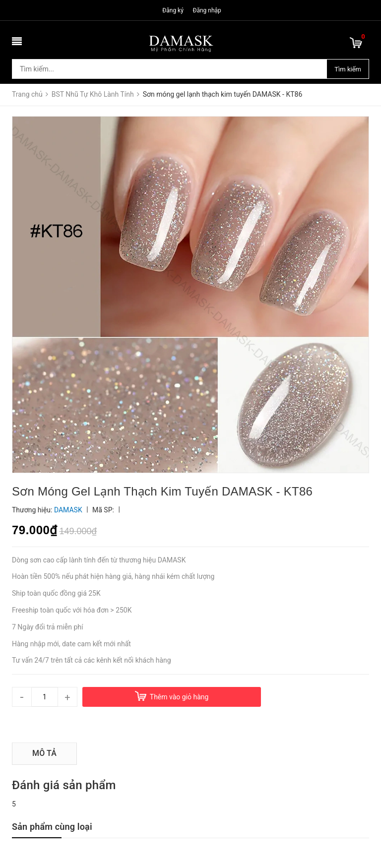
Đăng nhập (207, 10)
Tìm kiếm (348, 69)
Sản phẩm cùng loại (52, 827)
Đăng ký (173, 10)
